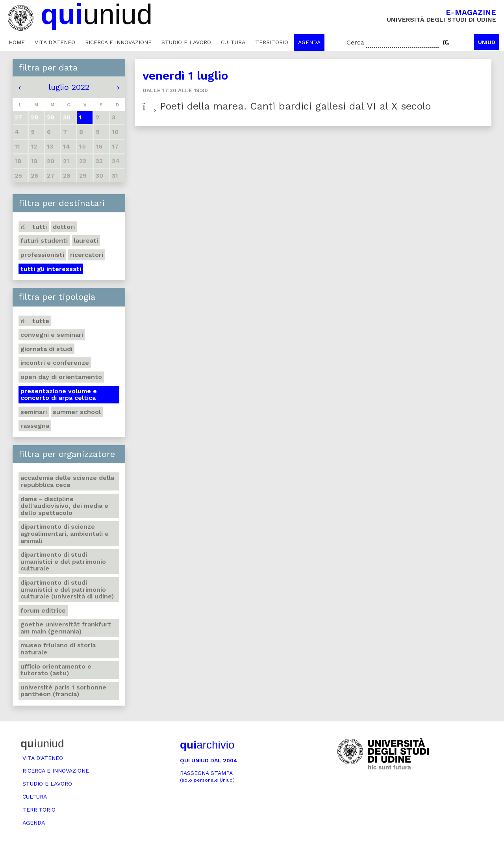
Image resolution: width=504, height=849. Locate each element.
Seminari (34, 412)
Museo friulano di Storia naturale (58, 649)
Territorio (272, 42)
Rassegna (35, 426)
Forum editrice (43, 610)
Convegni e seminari (52, 335)
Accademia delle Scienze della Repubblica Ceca (67, 481)
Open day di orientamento (61, 377)
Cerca (355, 42)
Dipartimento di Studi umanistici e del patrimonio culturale (63, 561)
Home (17, 42)
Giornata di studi (46, 349)
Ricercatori (87, 255)
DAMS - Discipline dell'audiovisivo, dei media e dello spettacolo (64, 506)
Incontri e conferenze (55, 363)
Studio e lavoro (186, 42)
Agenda (309, 42)
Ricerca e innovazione (118, 42)
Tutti (34, 227)
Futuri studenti (44, 241)
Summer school (77, 412)
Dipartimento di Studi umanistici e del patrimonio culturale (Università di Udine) (67, 589)
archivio (207, 745)
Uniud (487, 42)
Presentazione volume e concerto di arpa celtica (59, 395)
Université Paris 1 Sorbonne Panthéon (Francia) (63, 691)
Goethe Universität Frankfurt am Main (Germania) (66, 628)
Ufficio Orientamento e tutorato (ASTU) (56, 670)
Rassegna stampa (207, 776)
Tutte (35, 321)
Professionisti (42, 255)
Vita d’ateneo (55, 42)
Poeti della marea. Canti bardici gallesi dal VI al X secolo (287, 106)
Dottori (64, 227)
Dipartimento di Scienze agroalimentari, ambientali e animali (65, 533)
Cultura (233, 42)
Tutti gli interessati (51, 269)
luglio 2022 (69, 87)
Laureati (86, 241)
